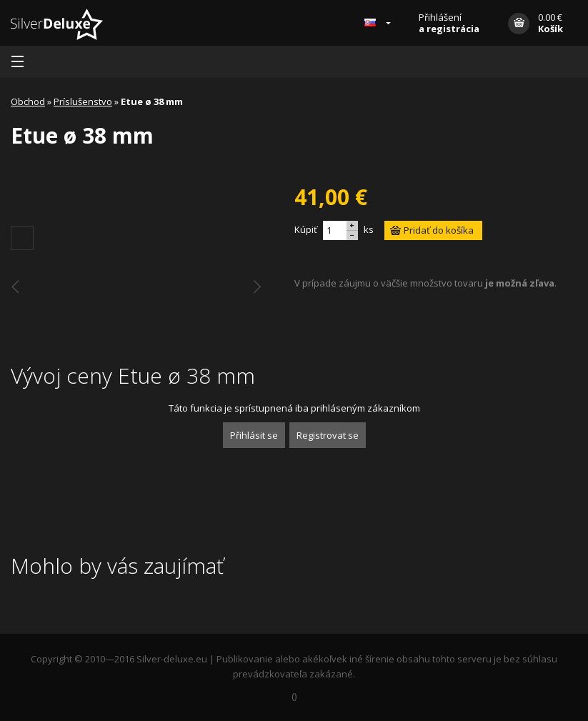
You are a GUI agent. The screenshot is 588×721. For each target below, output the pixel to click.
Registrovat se (328, 435)
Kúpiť (306, 229)
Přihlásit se (254, 435)
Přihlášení (449, 23)
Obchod (28, 101)
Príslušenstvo (83, 101)
